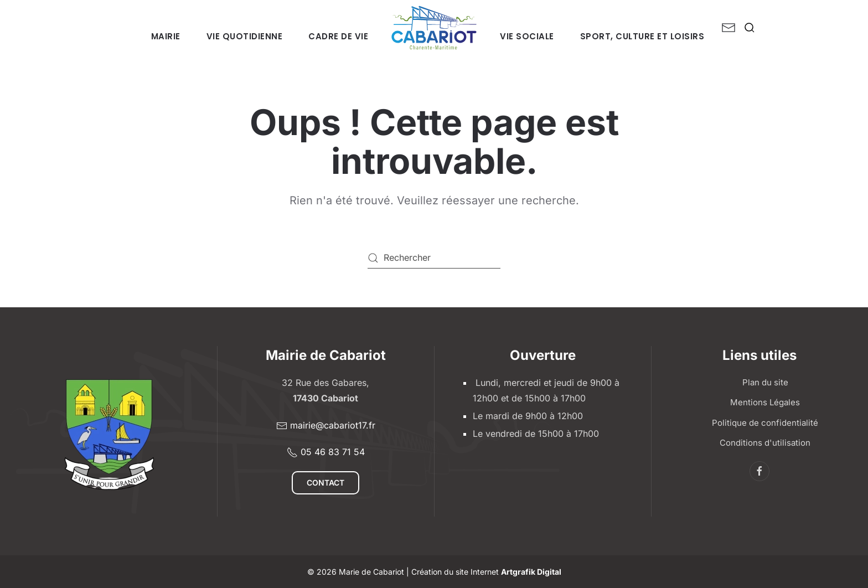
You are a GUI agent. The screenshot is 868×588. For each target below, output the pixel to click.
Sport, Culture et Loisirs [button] (642, 36)
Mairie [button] (166, 36)
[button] (750, 28)
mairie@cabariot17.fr (326, 425)
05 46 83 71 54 (326, 452)
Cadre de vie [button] (338, 36)
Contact (325, 483)
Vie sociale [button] (527, 36)
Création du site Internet (486, 572)
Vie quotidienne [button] (245, 36)
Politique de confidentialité (765, 423)
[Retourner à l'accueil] (434, 28)
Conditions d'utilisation (765, 443)
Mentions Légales (765, 402)
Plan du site (765, 382)
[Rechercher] (434, 258)
